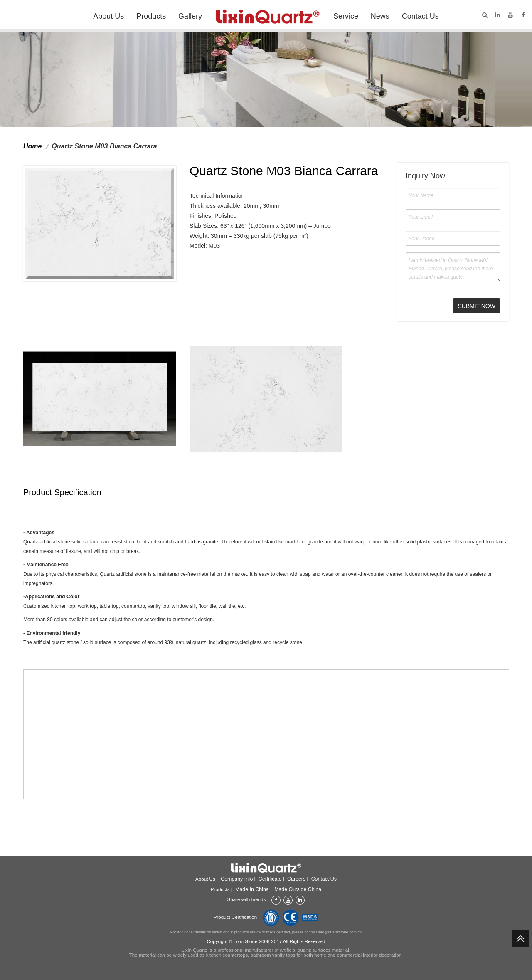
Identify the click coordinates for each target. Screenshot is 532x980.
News (380, 16)
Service (346, 16)
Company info (237, 879)
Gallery (190, 16)
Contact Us (420, 16)
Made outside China (298, 889)
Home (32, 146)
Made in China (252, 889)
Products (151, 16)
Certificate (270, 879)
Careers (296, 879)
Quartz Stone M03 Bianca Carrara (104, 146)
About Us (108, 16)
